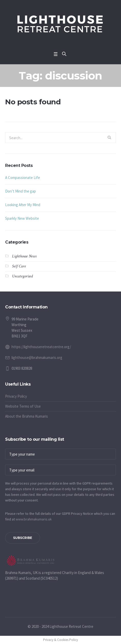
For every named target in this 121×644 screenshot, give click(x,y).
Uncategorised (22, 276)
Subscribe (23, 538)
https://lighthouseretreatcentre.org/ (41, 347)
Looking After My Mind (23, 205)
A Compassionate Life (23, 178)
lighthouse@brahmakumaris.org (37, 358)
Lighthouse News (24, 256)
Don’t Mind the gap (21, 191)
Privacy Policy (16, 396)
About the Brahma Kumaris (27, 416)
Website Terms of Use (23, 406)
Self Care (19, 266)
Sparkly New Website (22, 218)
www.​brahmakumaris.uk (34, 519)
